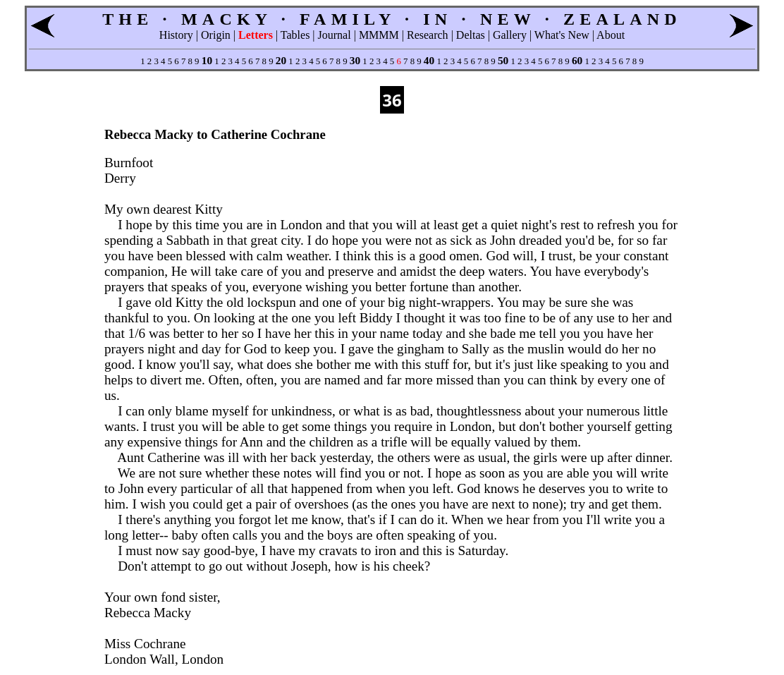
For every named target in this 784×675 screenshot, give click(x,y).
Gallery (510, 35)
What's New (562, 35)
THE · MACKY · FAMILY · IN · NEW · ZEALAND (392, 19)
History (176, 35)
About (611, 35)
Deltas (471, 35)
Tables (295, 35)
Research (428, 35)
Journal (335, 35)
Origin (216, 35)
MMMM (379, 35)
